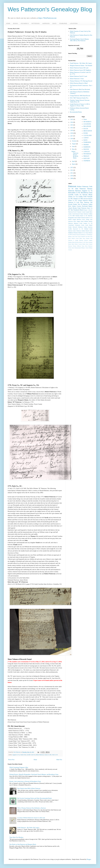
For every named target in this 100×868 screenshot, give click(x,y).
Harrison (78, 191)
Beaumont (79, 235)
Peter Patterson (85, 202)
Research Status (79, 214)
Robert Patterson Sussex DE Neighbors (81, 70)
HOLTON (86, 149)
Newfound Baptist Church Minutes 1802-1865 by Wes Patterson (79, 40)
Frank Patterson (82, 208)
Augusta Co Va (16, 755)
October (74, 141)
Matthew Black (72, 242)
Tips (72, 210)
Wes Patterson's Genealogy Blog (50, 9)
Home (35, 760)
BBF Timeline (76, 216)
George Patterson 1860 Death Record (80, 96)
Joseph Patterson (79, 240)
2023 (72, 125)
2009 (72, 178)
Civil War (87, 237)
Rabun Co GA (82, 233)
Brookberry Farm (87, 193)
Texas (87, 233)
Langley (91, 240)
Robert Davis (86, 244)
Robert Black (71, 244)
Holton (70, 219)
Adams (74, 206)
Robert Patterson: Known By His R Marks (75, 155)
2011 (72, 173)
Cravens (79, 206)
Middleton (71, 233)
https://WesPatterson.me (47, 18)
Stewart (85, 195)
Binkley (70, 237)
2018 (72, 133)
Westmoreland (78, 248)
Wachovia (86, 214)
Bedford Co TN (85, 235)
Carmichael (71, 225)
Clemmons (77, 225)
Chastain (79, 212)
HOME (8, 23)
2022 (72, 128)
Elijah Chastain (81, 218)
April (74, 161)
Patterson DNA (72, 221)
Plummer (76, 233)
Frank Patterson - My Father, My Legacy (28, 828)
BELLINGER (87, 126)
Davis (76, 218)
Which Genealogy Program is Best (19, 767)
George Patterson (83, 201)
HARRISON (46, 23)
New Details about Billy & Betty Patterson (29, 788)
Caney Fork (75, 237)
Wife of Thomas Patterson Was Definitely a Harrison (32, 808)
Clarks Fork (23, 755)
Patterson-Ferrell (72, 212)
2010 (72, 176)
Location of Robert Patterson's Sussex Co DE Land (31, 818)
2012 (72, 170)
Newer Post (11, 760)
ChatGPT (83, 237)
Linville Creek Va (31, 755)
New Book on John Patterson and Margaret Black (23, 844)
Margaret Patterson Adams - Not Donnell (81, 66)
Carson (79, 237)
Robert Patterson (40, 755)
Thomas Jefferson (77, 246)
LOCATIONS (74, 23)
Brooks (75, 208)
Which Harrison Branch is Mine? (79, 83)
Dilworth (75, 227)
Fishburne (80, 227)
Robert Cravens (78, 244)
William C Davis (85, 248)
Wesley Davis (71, 248)
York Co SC (55, 755)
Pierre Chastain (89, 242)
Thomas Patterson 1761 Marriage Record (81, 81)
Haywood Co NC (78, 229)
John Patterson (80, 189)
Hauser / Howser (88, 210)
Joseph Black (89, 212)
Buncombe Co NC (74, 193)
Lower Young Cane (87, 219)
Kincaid (86, 240)
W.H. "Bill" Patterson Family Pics (79, 98)
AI (72, 235)
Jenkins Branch (85, 231)
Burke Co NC (84, 216)
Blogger (89, 859)
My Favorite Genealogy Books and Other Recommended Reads (34, 798)
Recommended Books (76, 112)
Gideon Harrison (88, 227)
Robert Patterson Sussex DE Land (79, 68)
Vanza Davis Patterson (87, 246)
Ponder (75, 204)
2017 (72, 136)
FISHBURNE (63, 23)
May (73, 149)
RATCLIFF (87, 158)
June (73, 146)
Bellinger (90, 235)
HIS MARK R (25, 23)
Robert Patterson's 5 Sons (77, 79)
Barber (75, 235)
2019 (72, 130)
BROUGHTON (88, 131)
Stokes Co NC (73, 201)
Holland (86, 229)
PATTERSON (35, 23)
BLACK (86, 129)
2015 (72, 168)
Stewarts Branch (88, 199)
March (74, 164)
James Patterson (77, 231)
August (74, 144)
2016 (72, 139)
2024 (72, 122)
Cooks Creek (85, 225)
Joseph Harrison (77, 219)
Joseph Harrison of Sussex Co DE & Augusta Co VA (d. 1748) (80, 105)
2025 (72, 119)
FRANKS (86, 145)
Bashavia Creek (78, 223)
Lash (78, 202)
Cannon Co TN (88, 223)
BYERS (86, 133)
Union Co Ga (73, 197)
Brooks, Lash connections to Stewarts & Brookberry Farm (25, 781)
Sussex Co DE (48, 755)
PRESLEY (86, 156)
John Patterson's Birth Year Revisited (80, 89)
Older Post (59, 760)
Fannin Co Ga (89, 218)
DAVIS (54, 23)
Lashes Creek (72, 214)
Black (90, 195)
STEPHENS (87, 161)
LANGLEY (87, 152)
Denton (73, 238)
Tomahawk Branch (79, 210)
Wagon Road (80, 221)
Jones (91, 231)
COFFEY (86, 138)
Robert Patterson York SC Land (79, 76)
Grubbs (70, 229)
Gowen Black (79, 238)
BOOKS (15, 23)
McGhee (77, 242)
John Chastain (86, 238)
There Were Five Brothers (16, 837)
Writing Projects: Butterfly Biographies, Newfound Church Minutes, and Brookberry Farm (34, 774)
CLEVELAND (87, 135)
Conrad (83, 212)
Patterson (72, 186)
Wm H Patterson (83, 204)
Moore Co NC (82, 242)
